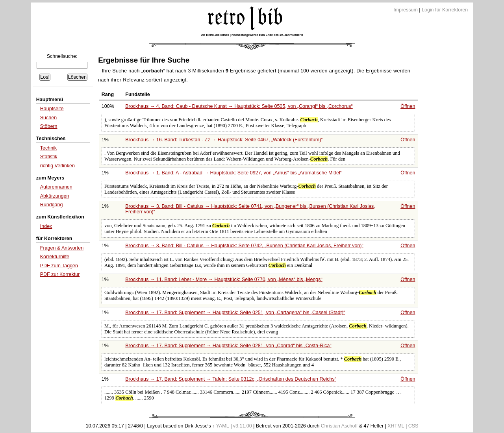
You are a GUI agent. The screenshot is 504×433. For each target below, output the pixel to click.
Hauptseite (52, 109)
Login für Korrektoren (445, 10)
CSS (413, 426)
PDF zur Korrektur (60, 274)
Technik (48, 148)
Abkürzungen (55, 196)
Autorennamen (56, 187)
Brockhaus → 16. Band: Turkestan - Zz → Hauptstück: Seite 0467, (224, 140)
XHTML (396, 426)
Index (46, 226)
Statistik (49, 157)
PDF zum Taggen (59, 266)
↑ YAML (221, 426)
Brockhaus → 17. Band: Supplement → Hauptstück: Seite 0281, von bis (228, 346)
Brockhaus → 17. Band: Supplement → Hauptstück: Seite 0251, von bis (235, 313)
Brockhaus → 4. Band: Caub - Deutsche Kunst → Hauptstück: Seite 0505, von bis (239, 106)
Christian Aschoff (339, 426)
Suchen (48, 118)
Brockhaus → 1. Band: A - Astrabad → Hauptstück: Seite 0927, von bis (233, 173)
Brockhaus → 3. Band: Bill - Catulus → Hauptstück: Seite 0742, (244, 246)
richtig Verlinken (57, 166)
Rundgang (52, 205)
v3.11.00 (243, 426)
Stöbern (49, 126)
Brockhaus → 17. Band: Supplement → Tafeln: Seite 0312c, (231, 379)
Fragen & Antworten (62, 248)
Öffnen (408, 106)
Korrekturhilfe (55, 257)
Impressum (406, 10)
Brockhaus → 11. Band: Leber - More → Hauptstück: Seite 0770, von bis (224, 279)
